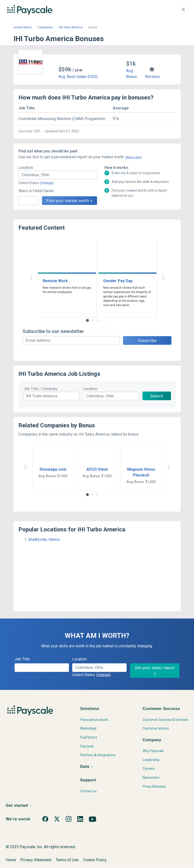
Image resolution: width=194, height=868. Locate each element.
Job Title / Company (40, 389)
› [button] (163, 277)
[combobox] (58, 175)
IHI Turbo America (71, 27)
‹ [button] (31, 277)
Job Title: (22, 659)
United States (23, 27)
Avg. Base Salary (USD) (78, 77)
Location (90, 389)
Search (157, 396)
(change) (47, 183)
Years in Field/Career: (37, 191)
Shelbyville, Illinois (44, 540)
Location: (26, 168)
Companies (45, 27)
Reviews (152, 77)
